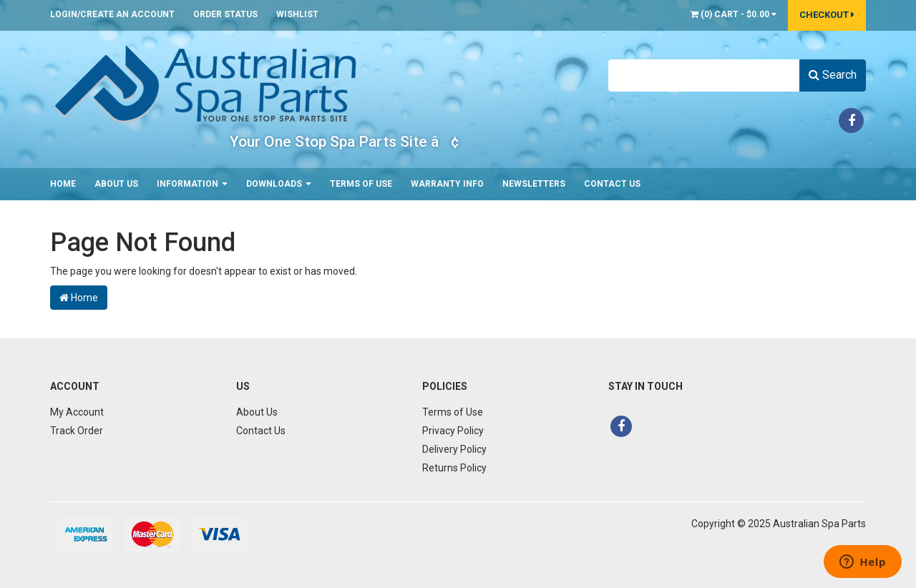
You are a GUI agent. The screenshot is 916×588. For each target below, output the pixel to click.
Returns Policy (454, 468)
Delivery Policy (454, 449)
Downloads (279, 184)
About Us (116, 184)
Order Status (225, 14)
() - (734, 14)
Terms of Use (361, 184)
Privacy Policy (453, 431)
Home (63, 184)
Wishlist (297, 14)
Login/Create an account (112, 14)
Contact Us (612, 184)
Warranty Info (447, 184)
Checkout (827, 15)
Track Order (77, 431)
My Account (77, 412)
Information (192, 184)
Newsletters (534, 184)
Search (833, 75)
